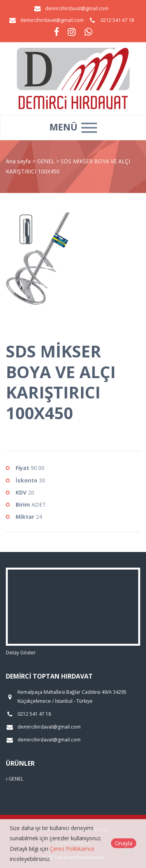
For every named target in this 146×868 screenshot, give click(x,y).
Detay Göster (21, 653)
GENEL (47, 161)
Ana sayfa (18, 161)
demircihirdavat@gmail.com (77, 8)
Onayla (124, 843)
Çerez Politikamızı (72, 849)
